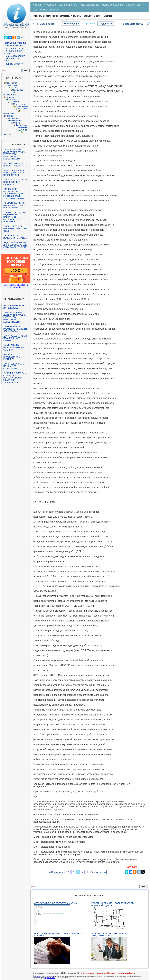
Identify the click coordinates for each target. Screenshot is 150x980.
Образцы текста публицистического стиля (15, 229)
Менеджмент (22, 106)
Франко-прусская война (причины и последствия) (14, 173)
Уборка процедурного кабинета (12, 357)
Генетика (15, 88)
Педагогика (9, 113)
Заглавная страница (15, 43)
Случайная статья (14, 48)
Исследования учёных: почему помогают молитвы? (58, 934)
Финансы (22, 127)
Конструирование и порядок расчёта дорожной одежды (113, 904)
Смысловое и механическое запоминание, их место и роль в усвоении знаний (13, 194)
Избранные (50, 5)
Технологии (16, 120)
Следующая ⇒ (106, 23)
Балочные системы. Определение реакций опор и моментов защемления (15, 378)
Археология (11, 83)
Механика (23, 109)
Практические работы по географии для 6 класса (16, 329)
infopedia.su (37, 976)
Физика (17, 123)
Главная (36, 5)
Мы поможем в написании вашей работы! (121, 973)
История (10, 97)
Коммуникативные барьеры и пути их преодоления (14, 205)
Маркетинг (16, 102)
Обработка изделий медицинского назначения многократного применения (15, 217)
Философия (21, 125)
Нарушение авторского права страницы (93, 973)
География (18, 90)
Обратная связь (13, 59)
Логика (11, 99)
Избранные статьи (14, 45)
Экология (8, 135)
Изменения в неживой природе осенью (14, 347)
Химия (24, 130)
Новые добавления (15, 56)
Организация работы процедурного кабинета (16, 182)
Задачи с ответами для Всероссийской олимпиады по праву (16, 245)
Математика (19, 104)
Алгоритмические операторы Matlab (55, 903)
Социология (14, 118)
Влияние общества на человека (15, 307)
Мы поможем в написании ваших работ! (16, 286)
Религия (10, 116)
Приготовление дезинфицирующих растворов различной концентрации (14, 154)
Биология (13, 85)
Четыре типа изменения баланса (15, 237)
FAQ (7, 61)
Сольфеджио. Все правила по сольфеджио (14, 366)
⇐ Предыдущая (71, 23)
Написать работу (14, 64)
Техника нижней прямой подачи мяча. (16, 165)
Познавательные (90, 5)
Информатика (10, 95)
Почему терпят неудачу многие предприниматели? (109, 934)
